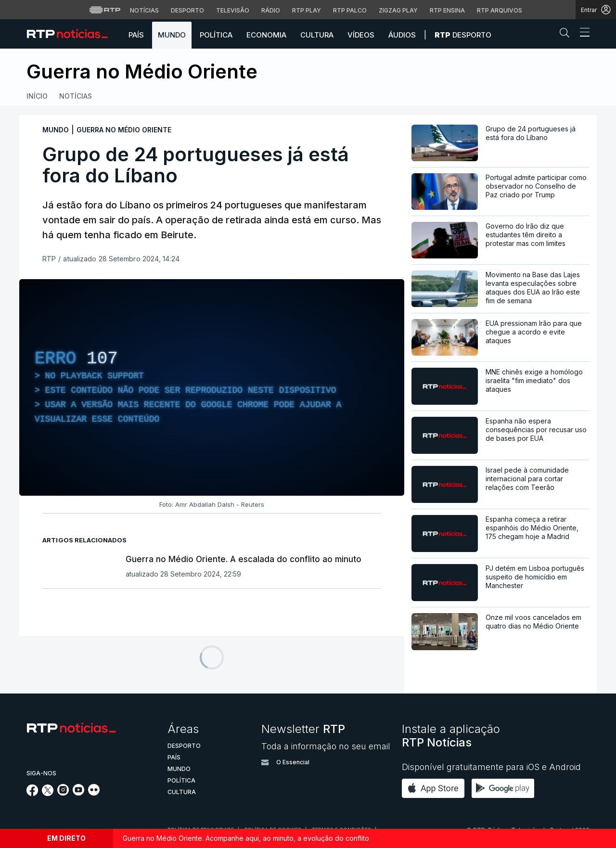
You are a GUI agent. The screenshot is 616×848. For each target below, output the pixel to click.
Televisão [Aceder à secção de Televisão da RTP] (233, 10)
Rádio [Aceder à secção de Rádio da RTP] (271, 10)
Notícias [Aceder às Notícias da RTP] (144, 10)
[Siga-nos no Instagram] (63, 793)
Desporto (463, 35)
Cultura (317, 35)
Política (216, 35)
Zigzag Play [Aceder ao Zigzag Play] (398, 10)
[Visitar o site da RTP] (105, 10)
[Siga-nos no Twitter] (48, 793)
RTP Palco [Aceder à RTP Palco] (350, 10)
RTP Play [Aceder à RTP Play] (307, 10)
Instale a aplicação (451, 736)
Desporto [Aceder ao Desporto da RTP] (187, 10)
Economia (266, 35)
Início (37, 96)
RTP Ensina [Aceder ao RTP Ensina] (447, 10)
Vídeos (361, 35)
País (136, 35)
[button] (567, 35)
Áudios (402, 35)
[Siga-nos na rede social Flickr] (94, 793)
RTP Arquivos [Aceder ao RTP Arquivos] (500, 10)
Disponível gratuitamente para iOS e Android (491, 767)
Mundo (172, 35)
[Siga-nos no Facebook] (32, 793)
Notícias (76, 96)
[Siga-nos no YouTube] (78, 793)
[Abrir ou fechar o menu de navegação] (582, 34)
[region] (212, 387)
